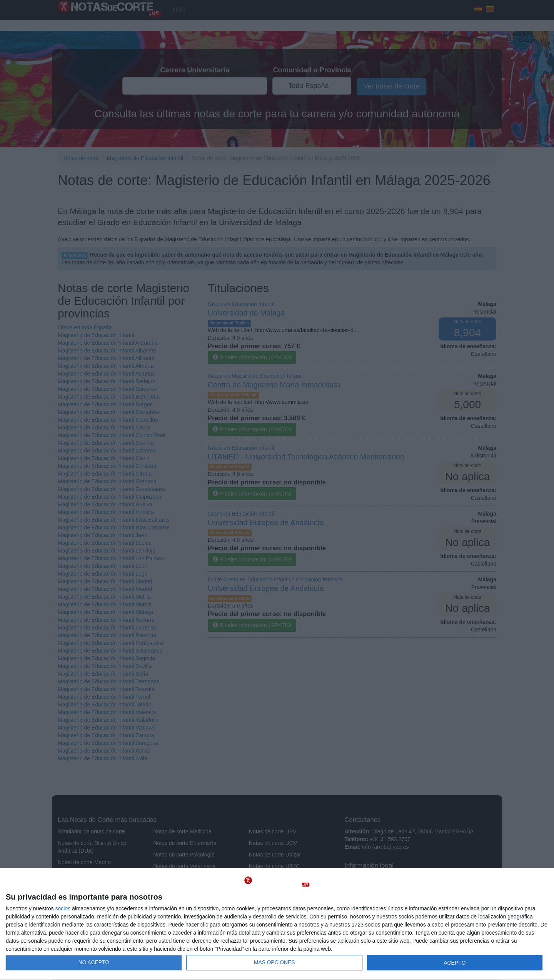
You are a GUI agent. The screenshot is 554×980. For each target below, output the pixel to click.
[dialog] (277, 924)
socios (63, 908)
